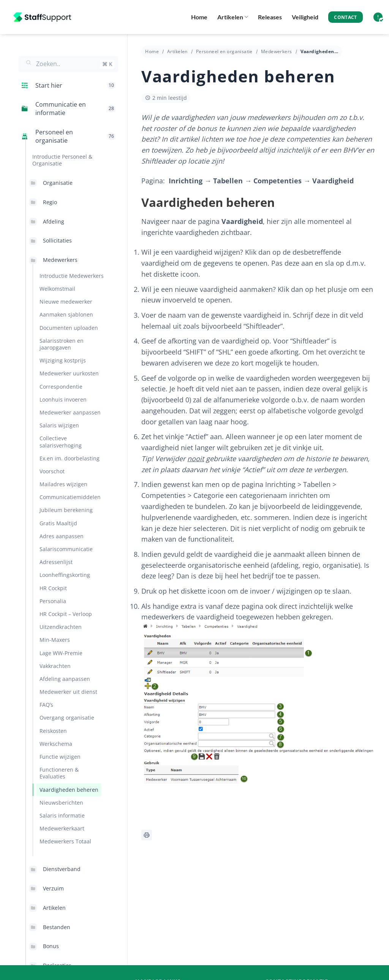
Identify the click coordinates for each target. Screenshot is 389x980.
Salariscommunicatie (66, 549)
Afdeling (54, 221)
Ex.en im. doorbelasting (70, 458)
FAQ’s (46, 705)
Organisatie (58, 183)
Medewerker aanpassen (70, 412)
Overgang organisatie (67, 718)
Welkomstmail (57, 289)
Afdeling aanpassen (65, 679)
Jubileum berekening (66, 510)
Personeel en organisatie (224, 51)
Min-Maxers (55, 640)
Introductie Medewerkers (72, 276)
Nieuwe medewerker (66, 302)
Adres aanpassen (62, 536)
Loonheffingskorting (65, 575)
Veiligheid (305, 17)
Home (199, 17)
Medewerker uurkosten (69, 373)
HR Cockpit (53, 588)
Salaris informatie (62, 815)
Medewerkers (60, 260)
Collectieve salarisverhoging (61, 442)
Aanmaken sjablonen (66, 314)
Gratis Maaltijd (58, 523)
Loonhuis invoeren (63, 399)
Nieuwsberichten (61, 803)
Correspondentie (61, 387)
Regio (50, 202)
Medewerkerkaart (62, 828)
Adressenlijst (56, 562)
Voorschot (52, 471)
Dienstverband (62, 869)
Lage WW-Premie (61, 653)
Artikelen (233, 17)
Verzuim (53, 888)
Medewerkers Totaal (65, 841)
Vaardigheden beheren (69, 790)
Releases (270, 17)
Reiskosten (53, 731)
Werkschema (56, 744)
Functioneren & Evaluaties (59, 773)
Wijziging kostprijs (63, 360)
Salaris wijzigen (59, 425)
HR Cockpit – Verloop (66, 614)
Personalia (53, 601)
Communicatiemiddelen (70, 497)
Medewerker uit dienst (68, 692)
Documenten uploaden (69, 328)
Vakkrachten (55, 666)
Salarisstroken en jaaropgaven (62, 344)
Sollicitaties (57, 240)
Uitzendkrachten (61, 627)
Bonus (51, 946)
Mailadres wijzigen (63, 484)
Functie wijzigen (60, 757)
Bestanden (57, 927)
